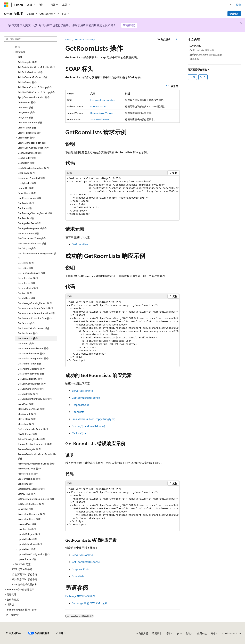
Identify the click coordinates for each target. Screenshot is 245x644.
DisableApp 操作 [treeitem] (26, 173)
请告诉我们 (129, 25)
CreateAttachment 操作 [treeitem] (30, 122)
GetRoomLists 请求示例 (202, 50)
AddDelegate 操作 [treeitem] (27, 62)
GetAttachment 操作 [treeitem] (28, 233)
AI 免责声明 (142, 633)
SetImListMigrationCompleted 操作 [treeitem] (36, 499)
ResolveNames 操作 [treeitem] (28, 474)
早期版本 (157, 633)
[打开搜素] (231, 5)
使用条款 (202, 633)
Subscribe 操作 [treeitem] (26, 509)
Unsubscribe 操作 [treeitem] (27, 529)
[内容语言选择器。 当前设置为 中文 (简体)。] (13, 633)
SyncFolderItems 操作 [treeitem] (29, 519)
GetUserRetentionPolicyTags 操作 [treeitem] (35, 399)
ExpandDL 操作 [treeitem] (26, 188)
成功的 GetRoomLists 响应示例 (206, 55)
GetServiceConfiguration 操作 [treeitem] (33, 358)
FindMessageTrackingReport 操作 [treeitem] (35, 213)
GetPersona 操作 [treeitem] (26, 323)
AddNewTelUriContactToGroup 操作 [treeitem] (36, 92)
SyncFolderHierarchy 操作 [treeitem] (31, 514)
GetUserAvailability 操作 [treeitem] (30, 379)
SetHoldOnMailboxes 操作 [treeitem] (31, 489)
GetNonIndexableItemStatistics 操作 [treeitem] (36, 313)
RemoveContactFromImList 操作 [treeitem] (35, 444)
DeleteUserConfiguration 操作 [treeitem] (33, 168)
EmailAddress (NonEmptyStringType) (93, 419)
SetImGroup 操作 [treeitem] (27, 494)
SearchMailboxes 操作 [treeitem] (29, 479)
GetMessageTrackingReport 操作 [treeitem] (35, 303)
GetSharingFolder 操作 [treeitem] (30, 364)
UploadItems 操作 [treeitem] (27, 559)
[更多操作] (177, 39)
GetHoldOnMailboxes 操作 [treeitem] (32, 273)
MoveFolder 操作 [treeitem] (27, 419)
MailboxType (79, 433)
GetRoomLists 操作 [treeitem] (28, 338)
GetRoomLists (80, 244)
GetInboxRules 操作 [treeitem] (28, 288)
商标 (213, 633)
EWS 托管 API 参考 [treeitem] (22, 569)
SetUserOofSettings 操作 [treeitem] (31, 504)
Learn (68, 39)
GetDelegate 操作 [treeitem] (27, 248)
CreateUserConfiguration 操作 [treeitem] (33, 148)
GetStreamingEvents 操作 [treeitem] (31, 374)
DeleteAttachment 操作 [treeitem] (30, 153)
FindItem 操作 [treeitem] (25, 208)
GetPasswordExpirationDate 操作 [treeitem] (35, 318)
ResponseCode (81, 405)
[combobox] (31, 39)
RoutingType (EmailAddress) (88, 426)
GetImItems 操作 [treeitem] (27, 283)
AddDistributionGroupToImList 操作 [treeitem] (36, 67)
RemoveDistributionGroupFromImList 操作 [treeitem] (37, 456)
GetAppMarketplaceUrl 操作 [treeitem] (32, 228)
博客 (168, 633)
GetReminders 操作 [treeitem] (28, 333)
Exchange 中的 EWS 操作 (80, 596)
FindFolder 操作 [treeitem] (26, 203)
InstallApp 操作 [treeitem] (26, 404)
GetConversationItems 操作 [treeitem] (32, 243)
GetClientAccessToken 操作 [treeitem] (32, 238)
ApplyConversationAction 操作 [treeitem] (34, 97)
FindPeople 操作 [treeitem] (26, 218)
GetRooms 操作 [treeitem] (26, 343)
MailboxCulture (98, 106)
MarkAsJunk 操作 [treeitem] (27, 414)
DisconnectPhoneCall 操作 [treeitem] (31, 178)
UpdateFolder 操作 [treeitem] (27, 539)
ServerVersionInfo (100, 119)
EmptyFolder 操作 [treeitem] (27, 183)
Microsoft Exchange (85, 39)
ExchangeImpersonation (103, 100)
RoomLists (78, 412)
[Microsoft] (6, 5)
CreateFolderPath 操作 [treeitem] (29, 133)
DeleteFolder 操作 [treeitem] (27, 158)
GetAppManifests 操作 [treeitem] (29, 223)
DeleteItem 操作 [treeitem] (26, 163)
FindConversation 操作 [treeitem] (30, 198)
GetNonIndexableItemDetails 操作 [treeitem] (35, 308)
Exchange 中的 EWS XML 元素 (90, 603)
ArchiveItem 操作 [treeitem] (27, 102)
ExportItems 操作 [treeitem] (27, 193)
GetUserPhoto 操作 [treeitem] (28, 394)
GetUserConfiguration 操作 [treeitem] (32, 384)
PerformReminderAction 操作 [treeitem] (33, 429)
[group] (122, 198)
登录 (239, 5)
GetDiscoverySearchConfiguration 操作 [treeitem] (37, 256)
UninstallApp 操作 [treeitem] (27, 524)
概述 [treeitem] (17, 47)
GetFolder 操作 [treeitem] (26, 268)
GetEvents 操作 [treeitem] (26, 263)
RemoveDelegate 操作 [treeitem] (29, 449)
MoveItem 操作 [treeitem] (26, 424)
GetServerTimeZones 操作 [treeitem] (31, 353)
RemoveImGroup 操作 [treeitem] (29, 468)
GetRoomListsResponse (86, 398)
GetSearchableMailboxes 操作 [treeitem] (33, 348)
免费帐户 (234, 14)
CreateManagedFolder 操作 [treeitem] (32, 143)
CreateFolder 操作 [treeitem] (27, 128)
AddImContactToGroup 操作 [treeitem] (33, 77)
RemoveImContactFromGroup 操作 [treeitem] (36, 464)
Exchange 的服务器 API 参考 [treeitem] (22, 610)
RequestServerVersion (102, 113)
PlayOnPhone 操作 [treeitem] (27, 434)
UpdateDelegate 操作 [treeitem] (29, 534)
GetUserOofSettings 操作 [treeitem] (31, 389)
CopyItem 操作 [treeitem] (26, 117)
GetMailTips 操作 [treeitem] (27, 298)
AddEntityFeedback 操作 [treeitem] (30, 72)
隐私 (188, 633)
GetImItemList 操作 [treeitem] (28, 278)
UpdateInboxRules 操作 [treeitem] (30, 544)
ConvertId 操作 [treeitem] (26, 107)
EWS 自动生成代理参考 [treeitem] (24, 584)
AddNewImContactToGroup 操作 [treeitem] (35, 87)
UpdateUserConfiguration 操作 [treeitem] (34, 554)
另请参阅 (194, 59)
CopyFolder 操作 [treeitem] (26, 112)
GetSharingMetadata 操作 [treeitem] (31, 369)
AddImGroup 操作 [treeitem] (27, 82)
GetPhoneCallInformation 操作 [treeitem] (34, 328)
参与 (179, 633)
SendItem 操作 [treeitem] (25, 484)
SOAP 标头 (195, 46)
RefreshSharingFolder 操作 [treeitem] (31, 439)
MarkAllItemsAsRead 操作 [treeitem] (31, 409)
